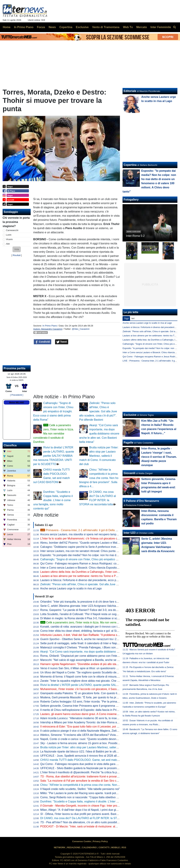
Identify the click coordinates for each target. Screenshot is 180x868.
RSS (124, 847)
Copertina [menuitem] (66, 27)
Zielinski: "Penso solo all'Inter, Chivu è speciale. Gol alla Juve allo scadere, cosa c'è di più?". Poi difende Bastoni (98, 411)
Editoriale (130, 91)
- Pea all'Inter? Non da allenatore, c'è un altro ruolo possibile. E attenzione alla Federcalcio (98, 822)
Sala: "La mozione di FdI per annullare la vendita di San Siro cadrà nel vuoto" (88, 781)
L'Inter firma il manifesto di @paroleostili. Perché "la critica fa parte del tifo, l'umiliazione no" (96, 772)
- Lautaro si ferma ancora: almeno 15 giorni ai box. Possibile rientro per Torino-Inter (94, 743)
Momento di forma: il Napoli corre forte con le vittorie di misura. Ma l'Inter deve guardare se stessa (100, 677)
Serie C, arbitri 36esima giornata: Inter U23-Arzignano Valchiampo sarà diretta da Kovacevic (97, 606)
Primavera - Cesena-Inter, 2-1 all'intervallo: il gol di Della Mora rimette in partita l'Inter (95, 530)
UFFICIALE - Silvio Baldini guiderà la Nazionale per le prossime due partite (86, 768)
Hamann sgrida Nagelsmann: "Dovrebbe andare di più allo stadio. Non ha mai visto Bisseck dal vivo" (102, 664)
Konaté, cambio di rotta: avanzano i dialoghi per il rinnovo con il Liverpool (85, 627)
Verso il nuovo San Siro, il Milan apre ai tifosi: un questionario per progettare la (102, 668)
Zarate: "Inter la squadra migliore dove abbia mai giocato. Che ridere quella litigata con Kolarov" (99, 681)
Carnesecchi (12, 230)
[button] (17, 249)
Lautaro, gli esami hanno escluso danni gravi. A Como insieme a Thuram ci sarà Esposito (95, 714)
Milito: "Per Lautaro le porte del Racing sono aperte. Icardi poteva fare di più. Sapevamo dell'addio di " (105, 793)
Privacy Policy (100, 841)
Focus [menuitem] (41, 27)
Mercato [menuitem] (141, 27)
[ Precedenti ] (17, 395)
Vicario (9, 239)
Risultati (17, 255)
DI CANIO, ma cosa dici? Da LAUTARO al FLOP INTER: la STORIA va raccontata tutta (94, 818)
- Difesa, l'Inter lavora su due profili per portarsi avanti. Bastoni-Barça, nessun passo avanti (98, 814)
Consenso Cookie (82, 841)
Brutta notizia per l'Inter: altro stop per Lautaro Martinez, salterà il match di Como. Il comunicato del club (99, 456)
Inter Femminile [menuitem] (161, 27)
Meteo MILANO (17, 403)
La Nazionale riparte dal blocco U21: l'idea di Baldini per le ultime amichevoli (87, 752)
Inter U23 (129, 533)
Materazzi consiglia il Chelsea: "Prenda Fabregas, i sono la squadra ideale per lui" (94, 647)
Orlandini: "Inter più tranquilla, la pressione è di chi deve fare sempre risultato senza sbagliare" (98, 602)
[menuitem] (174, 27)
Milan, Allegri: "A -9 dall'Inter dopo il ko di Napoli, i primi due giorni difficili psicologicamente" (96, 810)
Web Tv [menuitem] (128, 27)
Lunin (9, 235)
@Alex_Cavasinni (81, 329)
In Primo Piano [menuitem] (24, 27)
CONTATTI (104, 847)
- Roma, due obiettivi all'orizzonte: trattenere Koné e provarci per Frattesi (87, 776)
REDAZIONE (74, 847)
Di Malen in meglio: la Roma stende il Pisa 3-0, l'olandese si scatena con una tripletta (92, 618)
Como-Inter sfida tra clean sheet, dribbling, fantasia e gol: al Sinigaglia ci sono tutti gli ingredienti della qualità (107, 631)
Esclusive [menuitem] (82, 27)
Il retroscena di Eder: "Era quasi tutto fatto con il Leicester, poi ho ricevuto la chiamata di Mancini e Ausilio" (105, 727)
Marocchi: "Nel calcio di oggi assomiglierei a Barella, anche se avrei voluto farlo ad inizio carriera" (100, 660)
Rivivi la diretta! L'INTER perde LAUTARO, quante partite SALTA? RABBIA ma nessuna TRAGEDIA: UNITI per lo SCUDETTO (54, 456)
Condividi (43, 342)
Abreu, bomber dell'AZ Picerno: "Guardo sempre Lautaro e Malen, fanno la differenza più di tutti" (99, 543)
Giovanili (129, 473)
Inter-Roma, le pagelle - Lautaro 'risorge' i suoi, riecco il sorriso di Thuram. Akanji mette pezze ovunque (159, 457)
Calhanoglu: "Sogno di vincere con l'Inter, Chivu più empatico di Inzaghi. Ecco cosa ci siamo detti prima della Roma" (53, 411)
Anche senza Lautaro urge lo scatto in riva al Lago (71, 588)
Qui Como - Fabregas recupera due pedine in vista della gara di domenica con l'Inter (92, 764)
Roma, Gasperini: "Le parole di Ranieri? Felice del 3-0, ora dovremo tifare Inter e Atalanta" (96, 610)
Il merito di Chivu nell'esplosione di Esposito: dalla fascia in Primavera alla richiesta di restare (97, 710)
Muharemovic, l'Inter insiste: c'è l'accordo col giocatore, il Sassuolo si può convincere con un (100, 689)
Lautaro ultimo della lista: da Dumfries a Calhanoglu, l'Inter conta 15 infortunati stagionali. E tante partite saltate (108, 572)
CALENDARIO (89, 847)
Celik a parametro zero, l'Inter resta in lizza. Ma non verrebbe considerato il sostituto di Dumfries (53, 434)
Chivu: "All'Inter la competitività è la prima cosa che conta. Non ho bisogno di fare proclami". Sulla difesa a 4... (99, 478)
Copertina (130, 165)
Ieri (133, 318)
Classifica (10, 445)
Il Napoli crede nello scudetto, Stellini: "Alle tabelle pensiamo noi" (80, 789)
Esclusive (130, 415)
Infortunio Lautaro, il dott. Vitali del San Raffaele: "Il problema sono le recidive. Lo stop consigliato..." (102, 635)
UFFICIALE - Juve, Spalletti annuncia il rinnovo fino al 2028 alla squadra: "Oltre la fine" (93, 756)
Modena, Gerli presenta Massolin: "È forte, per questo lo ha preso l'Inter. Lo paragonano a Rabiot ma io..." (105, 697)
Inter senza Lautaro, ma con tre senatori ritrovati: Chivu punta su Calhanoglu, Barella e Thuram (99, 551)
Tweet (62, 342)
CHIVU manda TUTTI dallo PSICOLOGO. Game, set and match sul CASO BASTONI (92, 760)
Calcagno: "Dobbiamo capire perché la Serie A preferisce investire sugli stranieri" (90, 547)
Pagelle (128, 443)
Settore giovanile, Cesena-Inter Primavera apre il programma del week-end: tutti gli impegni (96, 706)
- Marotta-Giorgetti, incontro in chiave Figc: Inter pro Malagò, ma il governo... (94, 806)
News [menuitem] (52, 27)
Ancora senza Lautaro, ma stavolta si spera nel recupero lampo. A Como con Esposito (93, 534)
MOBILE (115, 847)
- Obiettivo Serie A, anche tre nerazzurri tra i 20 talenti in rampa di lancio (94, 639)
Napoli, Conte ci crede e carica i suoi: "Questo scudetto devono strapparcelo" (88, 739)
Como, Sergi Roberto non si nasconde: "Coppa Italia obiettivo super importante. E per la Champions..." (103, 797)
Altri (8, 244)
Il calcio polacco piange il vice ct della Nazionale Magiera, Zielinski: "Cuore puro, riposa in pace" (99, 731)
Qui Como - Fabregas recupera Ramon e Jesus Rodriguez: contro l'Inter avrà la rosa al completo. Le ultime (106, 563)
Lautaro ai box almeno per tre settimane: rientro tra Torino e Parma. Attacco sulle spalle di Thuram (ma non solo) (109, 576)
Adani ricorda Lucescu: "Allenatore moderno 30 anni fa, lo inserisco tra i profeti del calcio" (95, 718)
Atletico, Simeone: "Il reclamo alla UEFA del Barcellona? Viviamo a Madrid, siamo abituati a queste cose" (104, 735)
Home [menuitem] (7, 27)
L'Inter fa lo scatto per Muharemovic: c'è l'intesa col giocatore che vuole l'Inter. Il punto (93, 539)
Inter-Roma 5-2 (135, 236)
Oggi (126, 318)
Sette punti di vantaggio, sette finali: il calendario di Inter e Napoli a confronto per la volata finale (99, 643)
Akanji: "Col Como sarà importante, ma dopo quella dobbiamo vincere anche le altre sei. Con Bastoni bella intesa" (99, 434)
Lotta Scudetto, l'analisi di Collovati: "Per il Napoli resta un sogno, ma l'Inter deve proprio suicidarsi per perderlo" (109, 614)
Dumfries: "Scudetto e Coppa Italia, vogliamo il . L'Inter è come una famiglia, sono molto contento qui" (53, 500)
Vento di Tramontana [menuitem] (106, 27)
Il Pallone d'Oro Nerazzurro (141, 501)
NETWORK (60, 847)
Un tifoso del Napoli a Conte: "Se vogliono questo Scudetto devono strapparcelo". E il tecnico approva (103, 672)
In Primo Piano (50, 326)
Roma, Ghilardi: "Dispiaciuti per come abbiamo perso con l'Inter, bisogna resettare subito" (95, 656)
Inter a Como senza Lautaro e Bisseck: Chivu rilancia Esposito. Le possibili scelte (90, 568)
